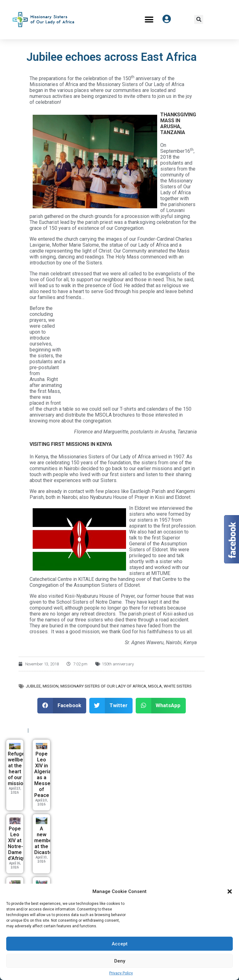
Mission (51, 686)
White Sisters (178, 686)
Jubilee (33, 686)
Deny (120, 961)
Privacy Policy (121, 973)
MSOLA (155, 686)
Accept (120, 944)
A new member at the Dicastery (45, 840)
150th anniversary (118, 664)
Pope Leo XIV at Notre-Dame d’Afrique (18, 843)
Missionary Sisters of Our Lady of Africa (103, 686)
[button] (230, 891)
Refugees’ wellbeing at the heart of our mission (20, 769)
